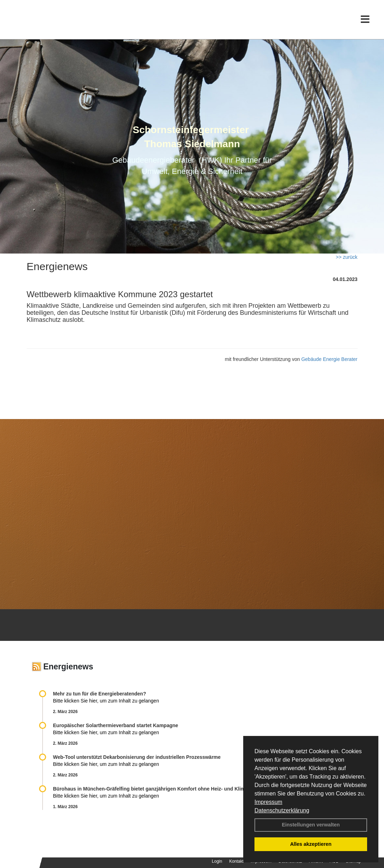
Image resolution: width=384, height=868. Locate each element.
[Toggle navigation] (365, 20)
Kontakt (236, 861)
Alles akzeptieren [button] (311, 844)
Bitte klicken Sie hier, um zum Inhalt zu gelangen (106, 701)
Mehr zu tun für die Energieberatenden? (100, 694)
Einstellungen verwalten (311, 825)
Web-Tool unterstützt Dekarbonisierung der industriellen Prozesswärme (137, 757)
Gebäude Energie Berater (329, 359)
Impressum (268, 802)
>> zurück (347, 257)
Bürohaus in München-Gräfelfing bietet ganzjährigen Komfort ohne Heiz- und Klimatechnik (159, 789)
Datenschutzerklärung (282, 810)
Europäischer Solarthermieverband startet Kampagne (116, 725)
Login (217, 861)
